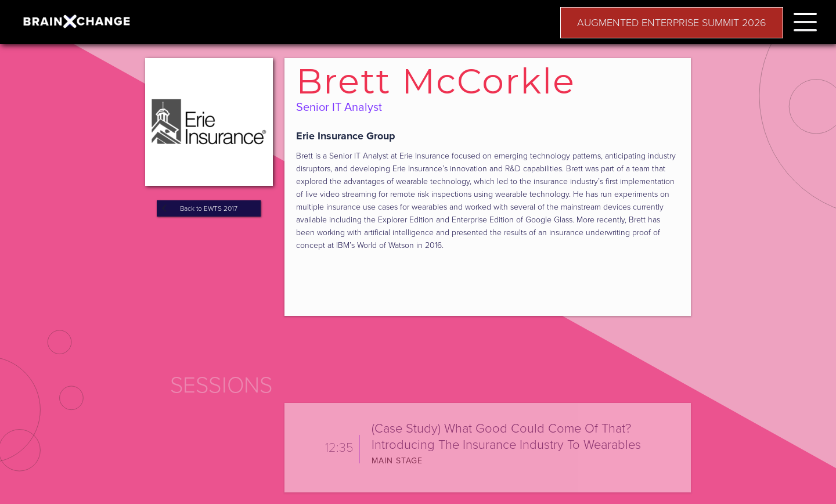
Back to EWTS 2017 (209, 208)
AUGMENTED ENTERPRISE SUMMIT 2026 (672, 23)
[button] (805, 20)
